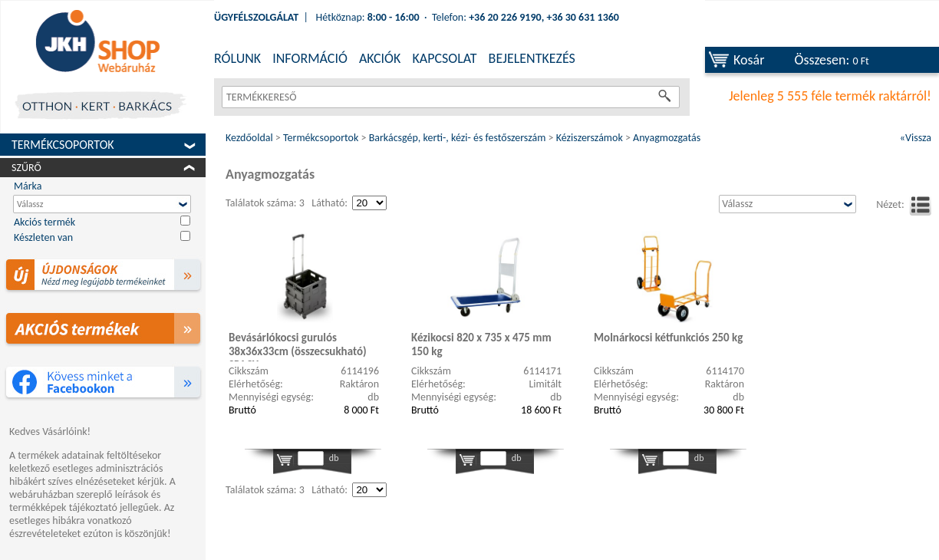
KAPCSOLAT (444, 58)
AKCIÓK (380, 58)
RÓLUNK (237, 58)
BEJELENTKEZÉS (532, 58)
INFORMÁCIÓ (310, 58)
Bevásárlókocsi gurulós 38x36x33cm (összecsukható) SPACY (298, 346)
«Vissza (916, 138)
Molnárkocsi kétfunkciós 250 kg (668, 338)
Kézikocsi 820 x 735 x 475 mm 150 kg (481, 344)
